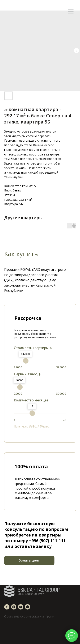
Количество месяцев (31, 400)
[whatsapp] (28, 607)
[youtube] (21, 607)
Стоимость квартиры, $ (33, 348)
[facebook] (7, 607)
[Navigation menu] (71, 12)
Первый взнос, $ (27, 374)
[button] (29, 560)
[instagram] (14, 607)
